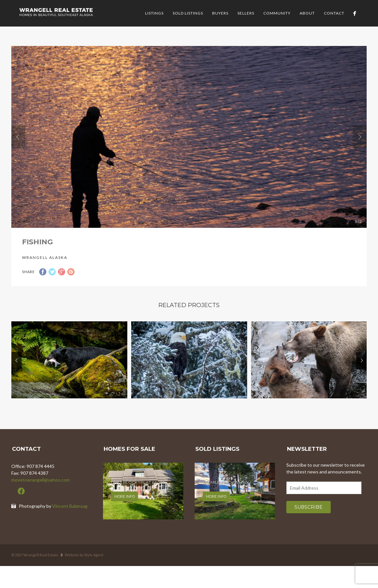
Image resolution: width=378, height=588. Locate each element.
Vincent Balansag (70, 506)
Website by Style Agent (84, 555)
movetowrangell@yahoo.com (40, 480)
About (307, 13)
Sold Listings (188, 13)
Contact (334, 13)
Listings (154, 13)
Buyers (220, 13)
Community (277, 13)
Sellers (246, 13)
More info (125, 496)
